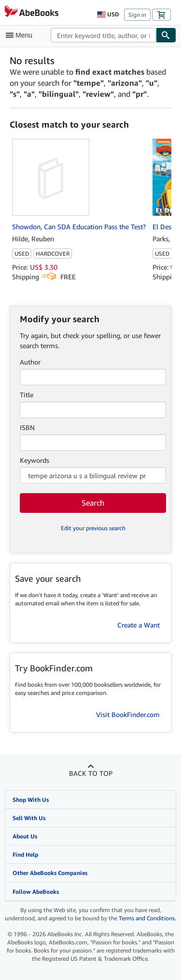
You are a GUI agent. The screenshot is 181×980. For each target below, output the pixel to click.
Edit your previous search (93, 528)
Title (27, 395)
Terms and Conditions (147, 918)
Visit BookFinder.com (128, 714)
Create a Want (139, 625)
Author (30, 362)
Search (93, 503)
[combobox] (103, 35)
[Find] (166, 35)
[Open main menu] (21, 35)
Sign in (137, 15)
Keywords (35, 460)
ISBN (27, 427)
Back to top (91, 773)
